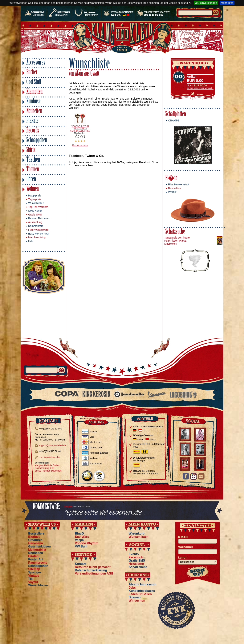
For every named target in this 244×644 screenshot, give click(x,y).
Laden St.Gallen (140, 594)
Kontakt (81, 564)
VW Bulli (81, 546)
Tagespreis (35, 199)
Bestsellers (175, 188)
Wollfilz (172, 192)
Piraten (33, 556)
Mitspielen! (171, 244)
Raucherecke (38, 563)
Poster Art (36, 559)
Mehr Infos (227, 3)
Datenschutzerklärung (91, 570)
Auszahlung (35, 222)
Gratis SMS (35, 215)
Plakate (32, 121)
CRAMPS (174, 121)
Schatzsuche (175, 232)
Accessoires (36, 63)
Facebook (136, 557)
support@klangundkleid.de (52, 445)
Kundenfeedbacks (142, 591)
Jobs (132, 588)
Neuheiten (34, 111)
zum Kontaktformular (49, 457)
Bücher (32, 73)
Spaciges (35, 572)
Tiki (31, 579)
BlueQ (79, 533)
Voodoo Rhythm (87, 543)
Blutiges (34, 537)
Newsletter (136, 564)
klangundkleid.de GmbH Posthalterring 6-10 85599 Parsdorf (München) (49, 468)
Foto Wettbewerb (38, 230)
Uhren (31, 179)
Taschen (33, 160)
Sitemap (34, 569)
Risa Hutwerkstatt (179, 184)
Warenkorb (137, 533)
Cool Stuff (34, 82)
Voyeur (33, 582)
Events (134, 554)
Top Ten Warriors (38, 207)
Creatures (35, 540)
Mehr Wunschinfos (80, 145)
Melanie (68, 507)
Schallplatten (176, 115)
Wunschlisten (36, 203)
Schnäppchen (37, 141)
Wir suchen (137, 601)
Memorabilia (37, 550)
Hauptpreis (35, 196)
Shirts (31, 150)
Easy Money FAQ (39, 234)
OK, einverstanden (206, 3)
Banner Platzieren (39, 218)
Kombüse (33, 102)
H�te (171, 178)
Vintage (34, 576)
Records (33, 131)
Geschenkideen (39, 546)
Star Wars (82, 537)
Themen (33, 170)
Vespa (79, 540)
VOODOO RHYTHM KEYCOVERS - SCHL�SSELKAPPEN (80, 129)
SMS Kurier (35, 211)
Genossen (36, 543)
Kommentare (36, 226)
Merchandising (37, 237)
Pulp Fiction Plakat (175, 241)
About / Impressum (142, 584)
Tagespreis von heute (177, 238)
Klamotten (34, 92)
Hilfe (31, 241)
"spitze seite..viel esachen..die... (105, 513)
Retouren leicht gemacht (93, 567)
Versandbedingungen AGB (94, 573)
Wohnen (33, 189)
